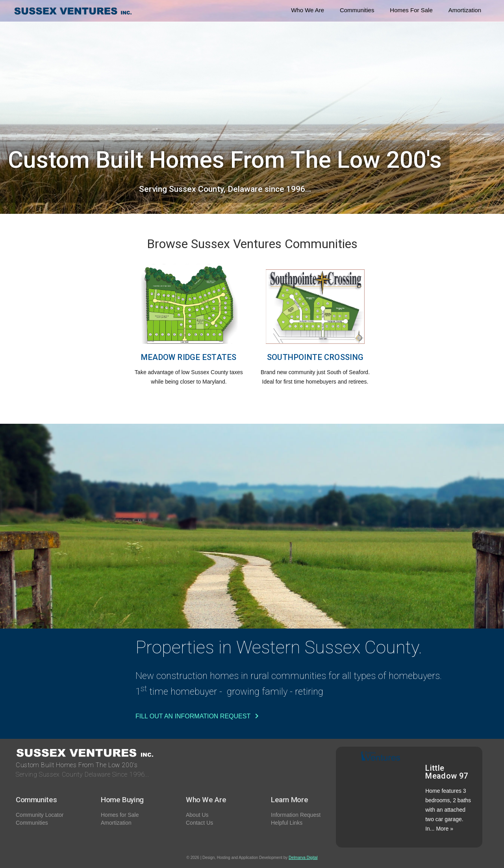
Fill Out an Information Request (198, 716)
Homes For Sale (411, 10)
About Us (197, 815)
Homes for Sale (120, 815)
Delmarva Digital (303, 858)
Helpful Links (287, 823)
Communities (357, 10)
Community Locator (40, 815)
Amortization (465, 10)
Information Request (296, 815)
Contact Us (199, 823)
